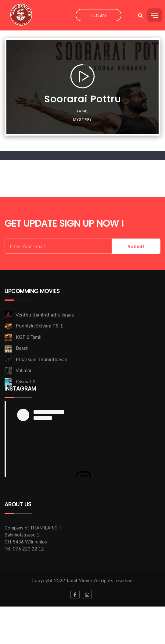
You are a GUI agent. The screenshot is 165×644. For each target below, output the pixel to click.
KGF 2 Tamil (29, 337)
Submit (136, 246)
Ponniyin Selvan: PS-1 (39, 326)
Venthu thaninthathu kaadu (45, 315)
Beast (22, 348)
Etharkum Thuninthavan (42, 359)
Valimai (23, 370)
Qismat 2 (26, 381)
